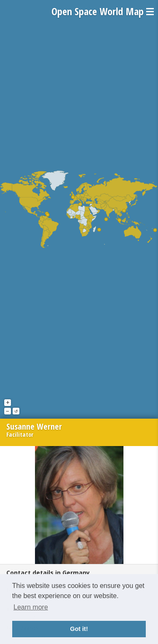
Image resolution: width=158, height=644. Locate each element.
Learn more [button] (31, 607)
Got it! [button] (79, 629)
